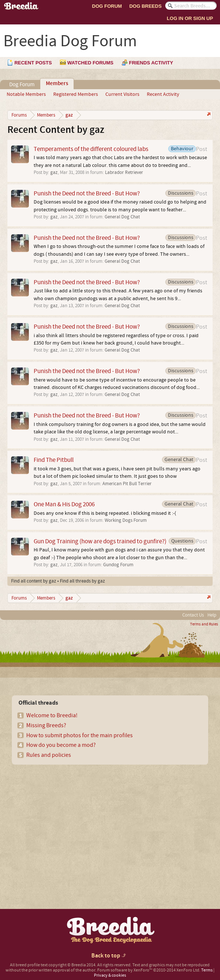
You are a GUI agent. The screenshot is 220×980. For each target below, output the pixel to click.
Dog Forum (107, 6)
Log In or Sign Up (190, 18)
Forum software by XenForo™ (149, 970)
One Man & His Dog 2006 (64, 504)
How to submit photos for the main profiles (79, 735)
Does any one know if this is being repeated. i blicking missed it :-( (105, 513)
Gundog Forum (118, 565)
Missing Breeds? (46, 725)
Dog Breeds (145, 6)
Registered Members (76, 94)
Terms (207, 970)
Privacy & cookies (110, 975)
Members (57, 84)
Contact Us (193, 615)
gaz (54, 172)
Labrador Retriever (124, 172)
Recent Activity (163, 94)
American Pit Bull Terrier (127, 484)
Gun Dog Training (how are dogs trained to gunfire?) (100, 541)
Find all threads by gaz (82, 581)
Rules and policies (49, 755)
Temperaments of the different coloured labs (91, 149)
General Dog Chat (122, 217)
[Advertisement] (69, 824)
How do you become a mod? (61, 745)
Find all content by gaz (34, 581)
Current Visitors (122, 94)
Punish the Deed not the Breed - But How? (87, 193)
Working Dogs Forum (126, 520)
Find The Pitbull (54, 460)
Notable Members (26, 94)
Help (212, 615)
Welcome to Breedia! (52, 715)
